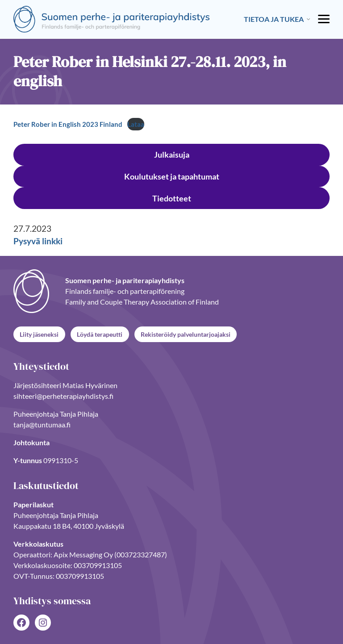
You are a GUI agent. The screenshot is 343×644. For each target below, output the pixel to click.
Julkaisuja (172, 155)
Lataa (136, 124)
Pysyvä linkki (38, 241)
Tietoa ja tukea (274, 19)
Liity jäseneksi (39, 334)
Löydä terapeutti (100, 334)
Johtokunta (31, 442)
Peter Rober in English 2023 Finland (68, 124)
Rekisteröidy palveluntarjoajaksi (186, 334)
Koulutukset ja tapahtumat (172, 176)
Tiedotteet (172, 198)
